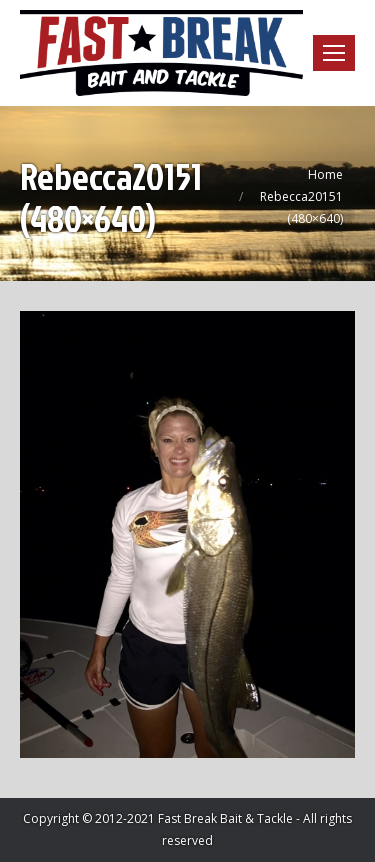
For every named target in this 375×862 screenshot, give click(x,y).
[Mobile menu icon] (334, 53)
